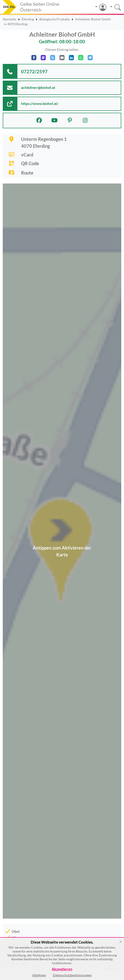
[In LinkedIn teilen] (71, 58)
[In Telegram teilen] (90, 58)
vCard (27, 155)
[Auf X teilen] (53, 58)
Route (27, 173)
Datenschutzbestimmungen (72, 975)
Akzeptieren (62, 969)
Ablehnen (39, 975)
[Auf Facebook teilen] (34, 58)
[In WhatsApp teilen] (81, 58)
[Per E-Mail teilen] (62, 58)
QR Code (30, 163)
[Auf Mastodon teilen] (43, 58)
